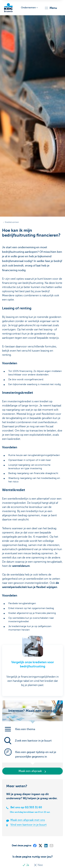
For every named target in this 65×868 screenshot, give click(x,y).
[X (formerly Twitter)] (40, 845)
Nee (38, 865)
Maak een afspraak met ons (28, 820)
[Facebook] (35, 845)
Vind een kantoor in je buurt (29, 825)
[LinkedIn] (46, 845)
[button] (51, 8)
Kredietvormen (12, 222)
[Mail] (51, 845)
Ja (26, 865)
